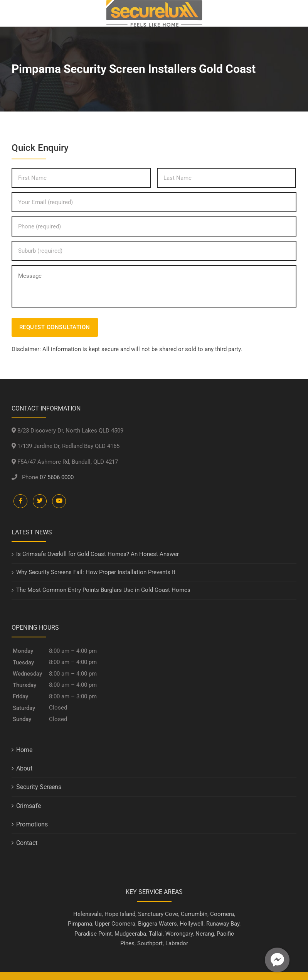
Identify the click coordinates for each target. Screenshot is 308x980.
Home (24, 750)
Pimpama (80, 924)
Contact (27, 843)
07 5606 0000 (57, 477)
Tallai (156, 934)
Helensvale (88, 914)
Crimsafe (29, 806)
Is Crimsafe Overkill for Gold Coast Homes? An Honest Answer (98, 554)
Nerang (205, 934)
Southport (150, 943)
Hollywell (192, 924)
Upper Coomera (115, 924)
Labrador (177, 943)
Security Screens (39, 787)
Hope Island (120, 914)
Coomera (222, 914)
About (24, 768)
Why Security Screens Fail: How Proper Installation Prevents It (96, 572)
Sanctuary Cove (158, 914)
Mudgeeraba (130, 934)
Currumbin (194, 914)
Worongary (179, 934)
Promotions (32, 824)
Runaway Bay (223, 924)
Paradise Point (93, 934)
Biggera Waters (157, 924)
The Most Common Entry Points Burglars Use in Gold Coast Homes (103, 590)
